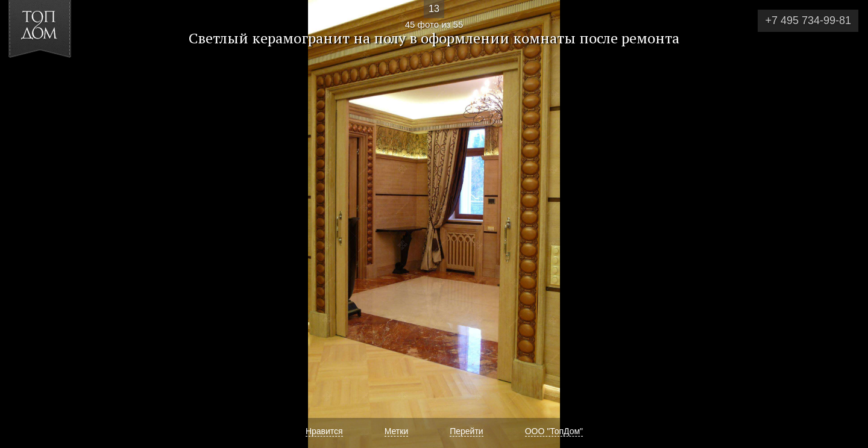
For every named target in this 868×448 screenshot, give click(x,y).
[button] (53, 79)
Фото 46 (845, 224)
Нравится (324, 431)
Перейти (466, 431)
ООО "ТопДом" (554, 431)
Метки (397, 431)
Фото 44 (23, 224)
